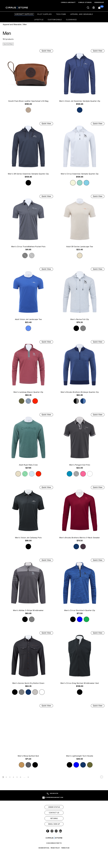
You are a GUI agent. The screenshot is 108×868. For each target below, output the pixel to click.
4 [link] (13, 777)
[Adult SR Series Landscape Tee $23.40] (80, 223)
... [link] (24, 777)
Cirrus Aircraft (68, 2)
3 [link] (10, 777)
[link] (102, 777)
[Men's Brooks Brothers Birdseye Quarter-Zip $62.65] (80, 369)
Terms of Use (65, 862)
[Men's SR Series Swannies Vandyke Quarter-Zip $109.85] (28, 151)
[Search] (88, 8)
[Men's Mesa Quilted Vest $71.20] (28, 733)
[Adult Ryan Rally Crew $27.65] (28, 442)
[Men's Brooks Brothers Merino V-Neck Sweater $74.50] (80, 514)
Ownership (99, 2)
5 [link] (17, 777)
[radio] (80, 110)
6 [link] (21, 777)
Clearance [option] (71, 20)
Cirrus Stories (85, 2)
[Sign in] (94, 8)
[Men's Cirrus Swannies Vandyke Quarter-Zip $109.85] (80, 151)
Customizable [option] (55, 20)
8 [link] (28, 777)
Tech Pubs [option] (61, 14)
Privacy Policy (55, 862)
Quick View (46, 51)
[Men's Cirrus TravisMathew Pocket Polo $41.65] (28, 223)
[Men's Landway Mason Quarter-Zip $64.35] (28, 369)
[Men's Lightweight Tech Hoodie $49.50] (80, 733)
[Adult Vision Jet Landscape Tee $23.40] (28, 296)
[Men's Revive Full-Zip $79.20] (80, 296)
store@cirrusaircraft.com (54, 797)
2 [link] (6, 777)
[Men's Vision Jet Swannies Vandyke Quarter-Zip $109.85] (80, 78)
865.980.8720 (54, 793)
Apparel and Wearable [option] (82, 14)
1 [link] (3, 777)
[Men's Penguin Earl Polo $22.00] (80, 442)
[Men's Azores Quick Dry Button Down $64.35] (28, 660)
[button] (101, 8)
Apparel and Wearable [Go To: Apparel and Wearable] (12, 24)
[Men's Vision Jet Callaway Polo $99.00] (28, 514)
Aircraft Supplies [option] (24, 14)
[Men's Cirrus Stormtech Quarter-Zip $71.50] (80, 587)
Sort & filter (8, 44)
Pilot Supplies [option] (45, 14)
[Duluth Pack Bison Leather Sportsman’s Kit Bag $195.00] (28, 78)
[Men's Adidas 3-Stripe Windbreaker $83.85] (28, 587)
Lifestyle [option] (39, 20)
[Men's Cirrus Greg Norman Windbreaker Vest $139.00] (80, 660)
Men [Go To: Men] (25, 24)
